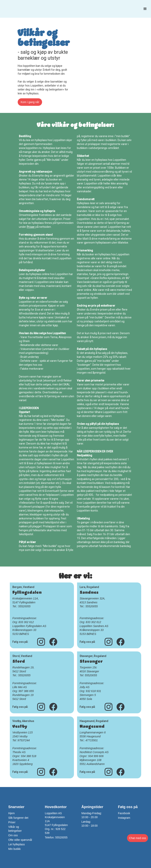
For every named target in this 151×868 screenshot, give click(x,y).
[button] (145, 9)
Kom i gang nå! (30, 102)
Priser (31, 227)
